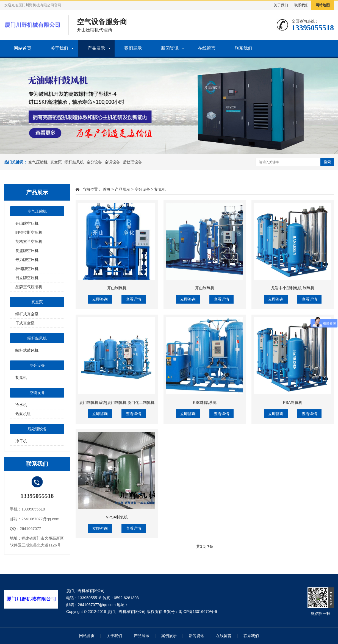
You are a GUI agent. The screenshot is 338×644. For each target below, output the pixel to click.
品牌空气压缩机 (29, 287)
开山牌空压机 (27, 223)
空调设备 (112, 162)
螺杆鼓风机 (74, 162)
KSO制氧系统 (205, 402)
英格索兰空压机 (29, 241)
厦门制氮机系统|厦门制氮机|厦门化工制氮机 (117, 402)
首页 (107, 189)
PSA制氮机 (293, 402)
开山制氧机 (205, 288)
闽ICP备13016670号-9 (198, 612)
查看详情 (134, 299)
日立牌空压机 (27, 278)
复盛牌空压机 (27, 251)
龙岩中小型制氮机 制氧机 (293, 288)
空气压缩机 (38, 162)
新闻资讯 (170, 48)
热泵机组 (23, 414)
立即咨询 (100, 299)
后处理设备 (132, 162)
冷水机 (21, 405)
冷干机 (21, 441)
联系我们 (301, 5)
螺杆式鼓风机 (27, 350)
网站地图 (323, 5)
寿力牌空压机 (27, 260)
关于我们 (281, 5)
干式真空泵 (25, 323)
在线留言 (207, 48)
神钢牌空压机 (27, 269)
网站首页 (23, 48)
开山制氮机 (117, 288)
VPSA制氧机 (117, 517)
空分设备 (94, 162)
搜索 (327, 162)
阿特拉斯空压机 (29, 232)
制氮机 (21, 377)
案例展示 (133, 48)
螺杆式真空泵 (27, 314)
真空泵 (56, 162)
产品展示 (96, 48)
